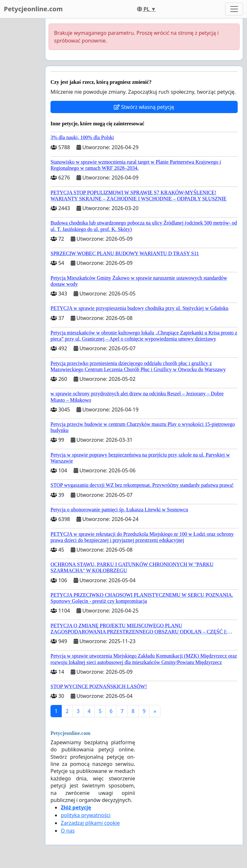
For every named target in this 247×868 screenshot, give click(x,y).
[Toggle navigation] (234, 9)
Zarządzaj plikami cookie (90, 823)
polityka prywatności (86, 815)
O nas (68, 831)
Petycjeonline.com (33, 9)
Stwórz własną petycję (144, 107)
